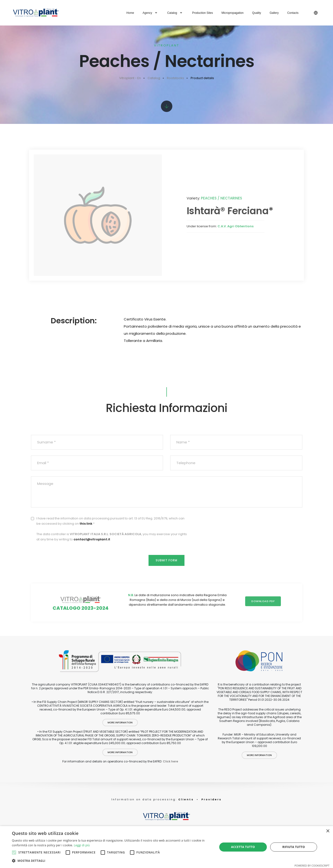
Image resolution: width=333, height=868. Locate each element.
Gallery (274, 13)
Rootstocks (175, 78)
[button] (112, 861)
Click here (170, 767)
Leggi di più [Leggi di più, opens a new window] (82, 845)
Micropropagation (233, 13)
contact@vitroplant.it (92, 536)
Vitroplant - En (130, 78)
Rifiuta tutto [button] (294, 847)
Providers (211, 805)
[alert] (166, 847)
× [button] (328, 831)
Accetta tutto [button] (243, 847)
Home (130, 13)
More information (120, 728)
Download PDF (261, 603)
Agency (151, 13)
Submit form (166, 558)
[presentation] (266, 522)
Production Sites (202, 13)
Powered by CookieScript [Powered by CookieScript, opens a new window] (312, 865)
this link (86, 520)
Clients (185, 805)
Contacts (293, 13)
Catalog (175, 13)
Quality (256, 13)
